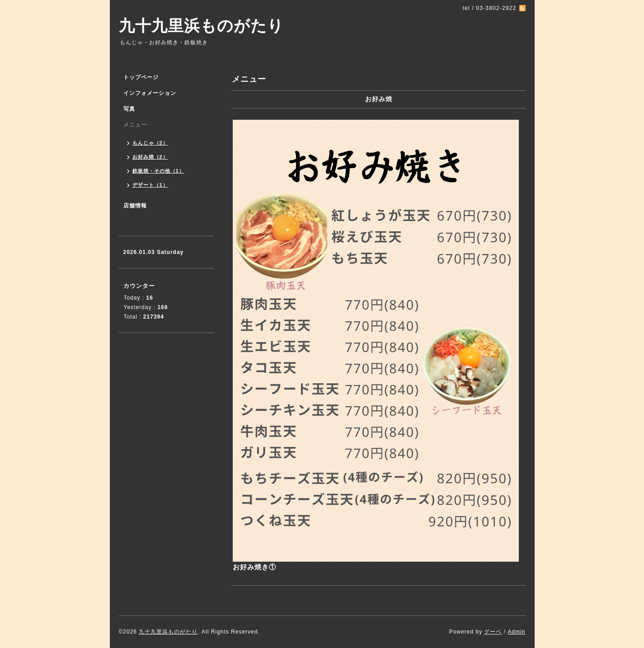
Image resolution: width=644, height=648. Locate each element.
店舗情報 (135, 206)
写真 (129, 109)
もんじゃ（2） (150, 143)
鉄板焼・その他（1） (158, 171)
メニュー (135, 125)
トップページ (141, 77)
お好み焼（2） (150, 157)
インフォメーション (150, 93)
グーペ (493, 632)
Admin (516, 632)
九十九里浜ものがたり (201, 26)
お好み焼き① (254, 567)
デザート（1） (150, 185)
